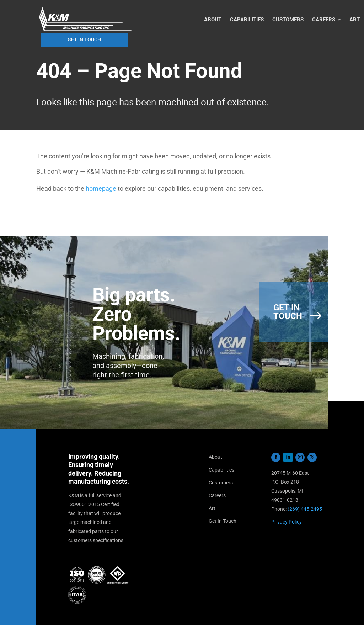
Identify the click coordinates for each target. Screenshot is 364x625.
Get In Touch (223, 521)
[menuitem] (213, 20)
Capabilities (221, 470)
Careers (217, 495)
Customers (221, 483)
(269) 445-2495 (305, 509)
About (215, 457)
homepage (101, 188)
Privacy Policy (287, 522)
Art (212, 508)
